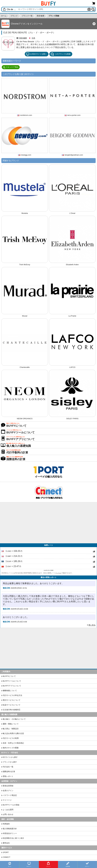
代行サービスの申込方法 (12, 695)
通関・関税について (11, 724)
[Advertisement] (48, 523)
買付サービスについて (12, 700)
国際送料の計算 (9, 772)
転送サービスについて (12, 705)
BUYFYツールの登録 (11, 805)
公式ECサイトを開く (36, 54)
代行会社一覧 (8, 767)
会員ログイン (8, 791)
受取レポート (8, 776)
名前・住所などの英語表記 (13, 743)
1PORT (6, 852)
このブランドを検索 (61, 54)
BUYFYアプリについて (12, 686)
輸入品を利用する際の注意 (13, 733)
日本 (33, 38)
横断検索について (10, 691)
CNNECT (7, 857)
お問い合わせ (8, 814)
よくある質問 (8, 810)
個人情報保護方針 (10, 829)
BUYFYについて (9, 676)
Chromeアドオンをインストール (27, 24)
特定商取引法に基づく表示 (13, 838)
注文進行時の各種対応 (12, 710)
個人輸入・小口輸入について (14, 719)
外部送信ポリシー (10, 833)
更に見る (92, 625)
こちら (59, 573)
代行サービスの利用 (11, 738)
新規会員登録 (8, 786)
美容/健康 (23, 38)
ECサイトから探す (10, 757)
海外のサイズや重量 (11, 748)
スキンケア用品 (11, 67)
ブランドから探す (10, 762)
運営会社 (6, 843)
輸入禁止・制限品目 (11, 729)
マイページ (7, 800)
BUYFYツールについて (12, 681)
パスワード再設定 (10, 795)
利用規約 (6, 824)
